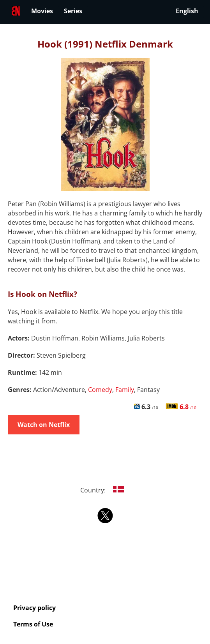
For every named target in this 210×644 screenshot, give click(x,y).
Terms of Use (33, 624)
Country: (105, 490)
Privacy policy (34, 608)
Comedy (100, 390)
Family (125, 390)
